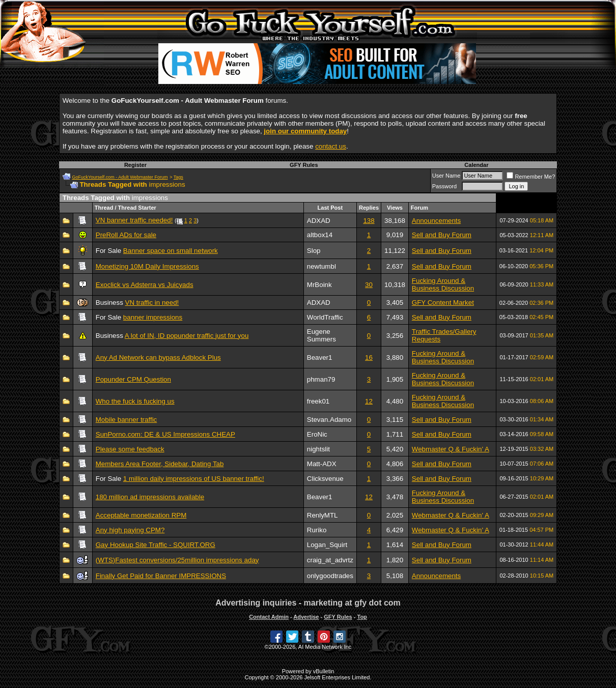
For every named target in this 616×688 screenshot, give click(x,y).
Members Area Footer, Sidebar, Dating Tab (160, 464)
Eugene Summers (321, 335)
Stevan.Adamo (329, 420)
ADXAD (319, 221)
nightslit (318, 449)
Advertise (306, 617)
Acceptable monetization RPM (141, 515)
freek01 (318, 401)
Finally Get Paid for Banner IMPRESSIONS (161, 576)
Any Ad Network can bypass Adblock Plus (158, 357)
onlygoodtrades (330, 576)
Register (135, 165)
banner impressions (153, 317)
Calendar (476, 165)
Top (362, 617)
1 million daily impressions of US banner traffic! (194, 479)
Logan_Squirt (327, 545)
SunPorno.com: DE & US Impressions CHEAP (165, 434)
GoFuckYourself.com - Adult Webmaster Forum (120, 177)
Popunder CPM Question (133, 379)
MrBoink (319, 285)
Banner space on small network (171, 251)
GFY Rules (304, 165)
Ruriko (317, 530)
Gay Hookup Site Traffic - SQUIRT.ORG (156, 545)
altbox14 (320, 235)
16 (369, 357)
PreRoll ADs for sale (126, 235)
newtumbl (321, 266)
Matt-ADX (322, 464)
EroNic (317, 434)
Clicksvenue (325, 479)
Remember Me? (531, 177)
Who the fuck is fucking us (135, 401)
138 (369, 221)
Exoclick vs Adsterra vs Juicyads (145, 285)
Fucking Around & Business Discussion (443, 284)
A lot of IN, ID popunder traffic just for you (187, 336)
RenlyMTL (323, 515)
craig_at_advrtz (330, 560)
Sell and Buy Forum (442, 235)
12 (369, 401)
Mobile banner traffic (127, 420)
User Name (446, 176)
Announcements (436, 221)
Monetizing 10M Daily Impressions (147, 266)
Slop (314, 251)
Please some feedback (130, 449)
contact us (331, 146)
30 (369, 285)
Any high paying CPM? (130, 530)
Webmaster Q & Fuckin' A (451, 449)
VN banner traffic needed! (134, 220)
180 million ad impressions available (150, 497)
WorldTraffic (325, 317)
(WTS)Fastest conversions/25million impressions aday (177, 560)
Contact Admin (269, 617)
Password (444, 186)
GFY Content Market (443, 303)
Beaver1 (320, 357)
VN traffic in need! (152, 303)
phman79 (321, 379)
